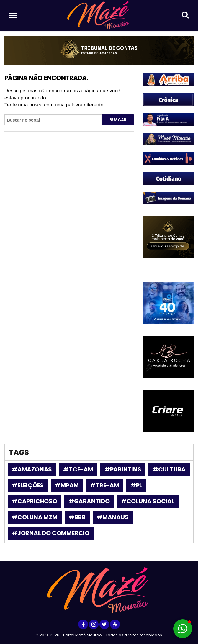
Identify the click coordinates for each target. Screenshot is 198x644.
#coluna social (148, 501)
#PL (136, 485)
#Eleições (28, 485)
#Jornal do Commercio (51, 533)
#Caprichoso (35, 501)
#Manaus (113, 517)
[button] (183, 629)
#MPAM (67, 485)
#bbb (77, 517)
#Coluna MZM (35, 517)
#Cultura (169, 469)
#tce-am (78, 469)
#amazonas (32, 469)
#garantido (89, 501)
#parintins (123, 469)
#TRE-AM (105, 485)
